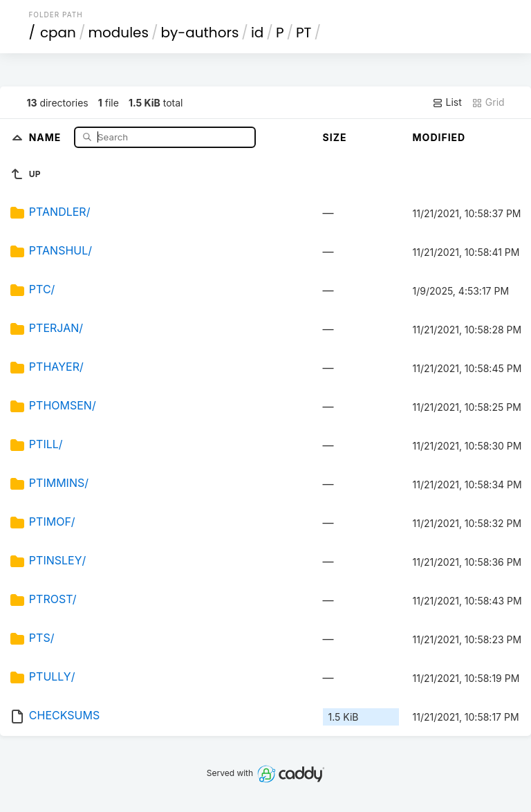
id (257, 33)
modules (118, 33)
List (447, 102)
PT (304, 33)
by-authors (199, 33)
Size (335, 137)
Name (47, 137)
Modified (439, 137)
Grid (488, 102)
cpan (58, 33)
